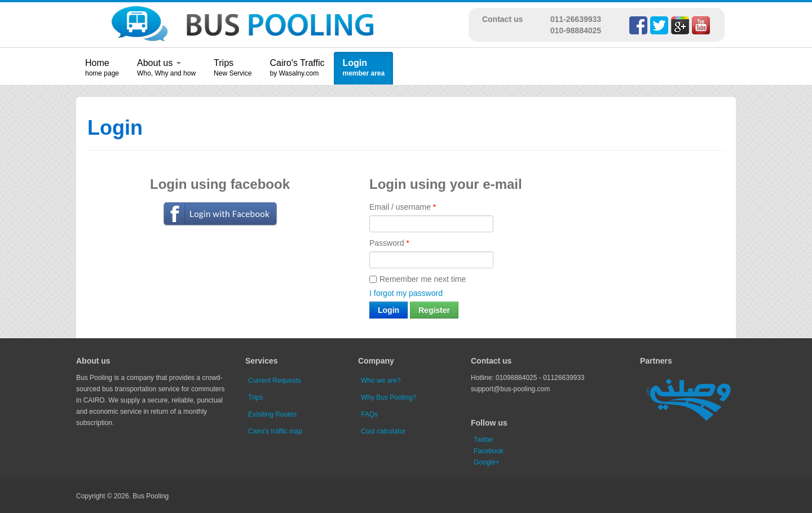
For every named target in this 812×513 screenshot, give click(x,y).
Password (389, 243)
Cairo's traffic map (275, 431)
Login (355, 63)
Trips (224, 63)
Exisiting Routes (272, 414)
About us (159, 63)
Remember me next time (418, 279)
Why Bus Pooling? (389, 397)
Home (97, 63)
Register (434, 310)
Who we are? (381, 381)
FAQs (369, 414)
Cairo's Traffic (297, 63)
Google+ (487, 462)
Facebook (489, 451)
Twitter (484, 440)
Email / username (403, 207)
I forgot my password (406, 293)
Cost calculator (383, 431)
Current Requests (275, 381)
